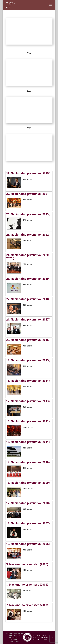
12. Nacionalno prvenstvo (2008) (28, 503)
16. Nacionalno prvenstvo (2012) (28, 421)
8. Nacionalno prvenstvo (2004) (27, 585)
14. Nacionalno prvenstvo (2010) (28, 462)
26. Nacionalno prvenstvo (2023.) (28, 214)
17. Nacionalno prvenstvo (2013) (28, 401)
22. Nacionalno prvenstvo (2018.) (28, 299)
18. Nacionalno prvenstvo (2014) (28, 381)
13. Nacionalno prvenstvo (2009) (28, 483)
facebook (14, 639)
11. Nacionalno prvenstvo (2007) (28, 523)
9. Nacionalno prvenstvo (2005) (27, 564)
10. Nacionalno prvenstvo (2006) (28, 544)
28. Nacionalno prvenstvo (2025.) (28, 173)
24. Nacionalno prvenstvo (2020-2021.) (28, 257)
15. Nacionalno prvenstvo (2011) (28, 442)
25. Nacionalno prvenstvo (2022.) (28, 235)
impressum (14, 641)
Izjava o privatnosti (14, 637)
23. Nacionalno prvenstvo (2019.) (28, 279)
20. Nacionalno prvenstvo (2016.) (28, 340)
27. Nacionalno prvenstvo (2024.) (28, 194)
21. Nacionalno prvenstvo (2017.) (28, 319)
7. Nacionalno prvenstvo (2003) (27, 605)
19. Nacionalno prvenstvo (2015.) (28, 360)
